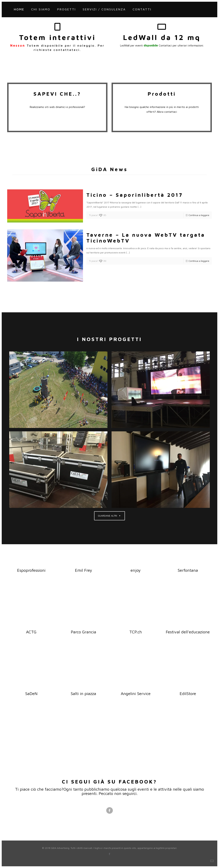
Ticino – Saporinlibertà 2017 (135, 195)
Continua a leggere (199, 215)
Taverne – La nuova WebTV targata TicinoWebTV (146, 238)
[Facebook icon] (110, 854)
